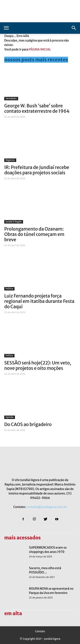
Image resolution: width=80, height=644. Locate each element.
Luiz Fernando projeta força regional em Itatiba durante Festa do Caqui (39, 301)
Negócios (10, 160)
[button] (74, 28)
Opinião (10, 417)
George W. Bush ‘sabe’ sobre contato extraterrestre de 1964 (37, 108)
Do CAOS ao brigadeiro (28, 424)
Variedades (11, 98)
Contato (40, 631)
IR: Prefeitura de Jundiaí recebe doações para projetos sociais (37, 170)
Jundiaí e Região (14, 222)
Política (9, 289)
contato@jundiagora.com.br (46, 507)
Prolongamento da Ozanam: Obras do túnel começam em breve (34, 234)
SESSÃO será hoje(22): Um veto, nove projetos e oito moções (38, 366)
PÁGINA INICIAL (40, 49)
